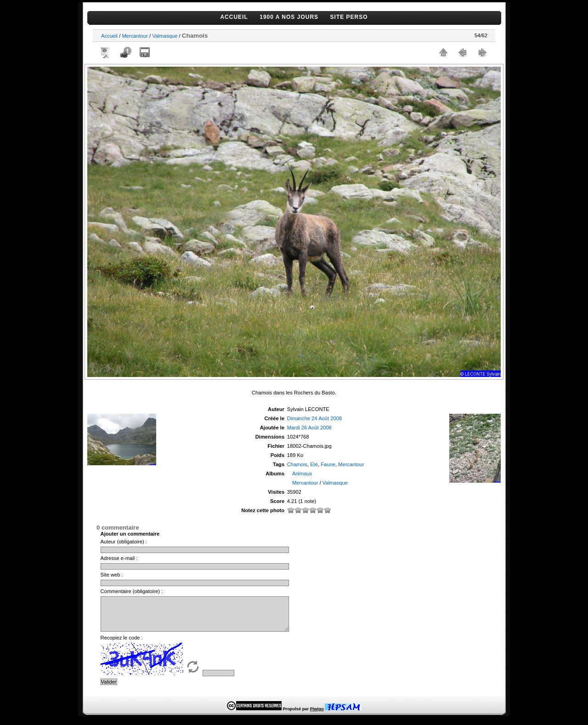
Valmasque (165, 36)
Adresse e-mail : (119, 558)
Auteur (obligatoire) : (124, 542)
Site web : (112, 575)
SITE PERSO (349, 17)
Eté (314, 464)
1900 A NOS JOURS (289, 17)
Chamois (297, 464)
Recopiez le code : (122, 645)
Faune (328, 464)
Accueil (109, 36)
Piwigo (317, 716)
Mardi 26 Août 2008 (309, 428)
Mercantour (135, 36)
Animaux (302, 474)
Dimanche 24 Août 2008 (314, 418)
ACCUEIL (234, 17)
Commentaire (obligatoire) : (132, 591)
